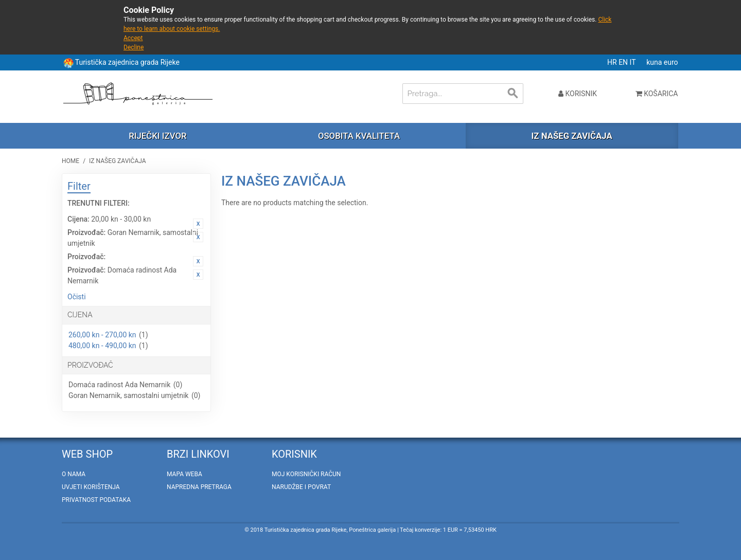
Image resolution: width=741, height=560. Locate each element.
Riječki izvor (157, 136)
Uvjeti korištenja (91, 487)
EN (624, 62)
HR (613, 62)
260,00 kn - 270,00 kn (102, 335)
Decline (134, 47)
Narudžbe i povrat (301, 487)
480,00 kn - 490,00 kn (102, 346)
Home (70, 161)
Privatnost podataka (96, 500)
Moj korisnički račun (306, 474)
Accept (133, 38)
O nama (74, 474)
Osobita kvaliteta (359, 136)
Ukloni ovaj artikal (198, 224)
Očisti (77, 297)
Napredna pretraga (199, 487)
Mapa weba (184, 474)
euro (671, 62)
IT (634, 62)
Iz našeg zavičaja (571, 136)
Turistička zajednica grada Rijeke (127, 62)
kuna (655, 62)
